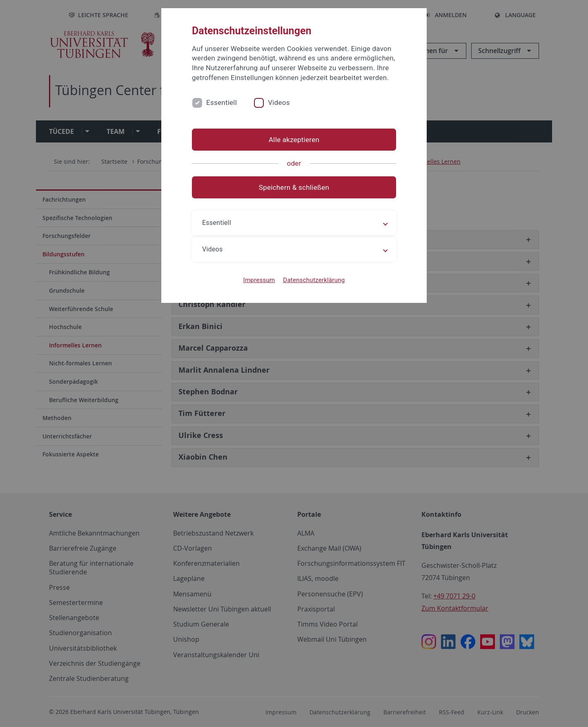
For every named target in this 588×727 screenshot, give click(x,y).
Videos (279, 102)
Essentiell (222, 102)
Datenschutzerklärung (314, 280)
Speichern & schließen (294, 187)
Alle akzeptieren (294, 140)
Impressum (259, 280)
